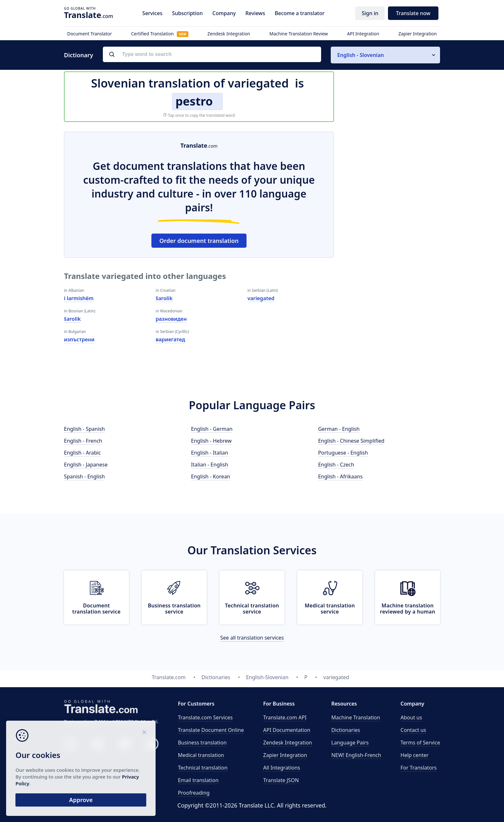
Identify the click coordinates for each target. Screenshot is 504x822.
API (285, 717)
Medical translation (201, 755)
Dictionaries (346, 730)
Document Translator (90, 34)
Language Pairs (350, 743)
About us (411, 717)
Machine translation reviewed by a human (408, 609)
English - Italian (209, 453)
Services (152, 13)
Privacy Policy (62, 783)
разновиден (171, 319)
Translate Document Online (211, 730)
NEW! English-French (356, 755)
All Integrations (282, 768)
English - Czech (336, 465)
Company (224, 13)
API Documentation (287, 730)
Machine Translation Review (299, 34)
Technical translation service (252, 609)
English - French (83, 441)
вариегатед (170, 339)
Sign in (370, 13)
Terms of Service (420, 743)
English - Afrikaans (340, 476)
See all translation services (252, 638)
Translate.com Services (205, 717)
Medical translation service (330, 609)
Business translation (202, 743)
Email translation (198, 780)
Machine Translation (356, 717)
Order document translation (199, 241)
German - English (339, 429)
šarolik (72, 319)
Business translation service (174, 609)
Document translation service (96, 609)
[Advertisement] (392, 228)
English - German (212, 429)
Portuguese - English (343, 453)
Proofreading (194, 793)
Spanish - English (84, 476)
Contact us (413, 730)
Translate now (413, 13)
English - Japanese (86, 465)
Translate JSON (281, 780)
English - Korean (211, 476)
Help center (414, 755)
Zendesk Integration (229, 34)
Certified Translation (160, 34)
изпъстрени (79, 339)
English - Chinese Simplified (351, 441)
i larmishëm (79, 298)
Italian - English (209, 465)
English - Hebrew (211, 441)
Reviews (255, 13)
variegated (261, 298)
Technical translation (203, 768)
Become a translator (300, 13)
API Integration (363, 34)
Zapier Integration (418, 34)
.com (89, 15)
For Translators (419, 768)
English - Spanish (84, 429)
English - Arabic (82, 453)
